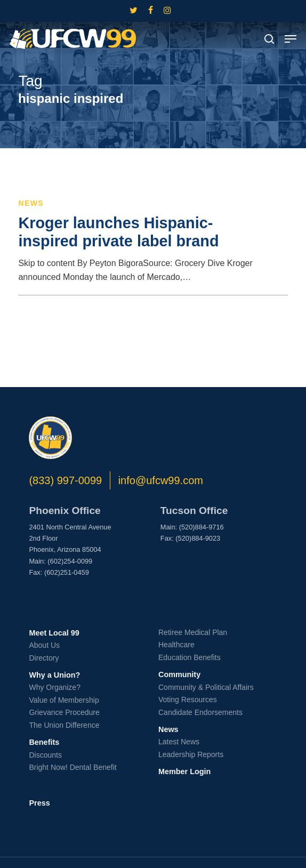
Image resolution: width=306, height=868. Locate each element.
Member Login (184, 771)
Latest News (179, 742)
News (31, 203)
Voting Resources (188, 700)
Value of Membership (64, 700)
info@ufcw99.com (161, 480)
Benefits (44, 742)
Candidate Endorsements (200, 712)
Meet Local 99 (54, 633)
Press (39, 803)
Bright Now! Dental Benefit (73, 767)
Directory (44, 658)
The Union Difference (64, 725)
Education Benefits (190, 657)
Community (179, 674)
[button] (291, 39)
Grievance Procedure (64, 712)
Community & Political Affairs (206, 687)
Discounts (45, 755)
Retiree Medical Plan (193, 632)
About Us (44, 645)
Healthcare (176, 645)
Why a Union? (54, 675)
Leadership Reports (191, 754)
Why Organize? (54, 687)
